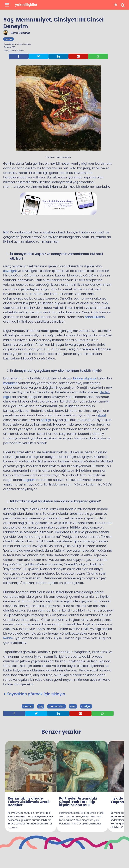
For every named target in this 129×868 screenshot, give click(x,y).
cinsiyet (86, 707)
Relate (8, 638)
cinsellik (8, 39)
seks (73, 707)
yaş (41, 707)
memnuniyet (57, 707)
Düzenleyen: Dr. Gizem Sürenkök (17, 44)
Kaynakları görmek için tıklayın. (35, 694)
